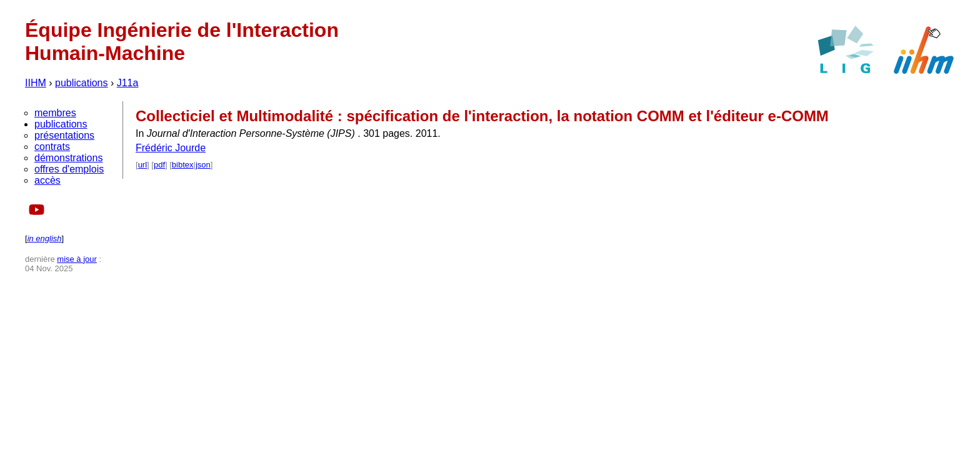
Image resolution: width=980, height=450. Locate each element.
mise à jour (77, 259)
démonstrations (68, 158)
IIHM (36, 83)
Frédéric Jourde (171, 148)
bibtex (183, 165)
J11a (128, 83)
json (203, 165)
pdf (159, 165)
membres (55, 113)
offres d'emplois (69, 169)
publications (82, 83)
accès (47, 180)
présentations (64, 135)
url (142, 165)
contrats (52, 147)
